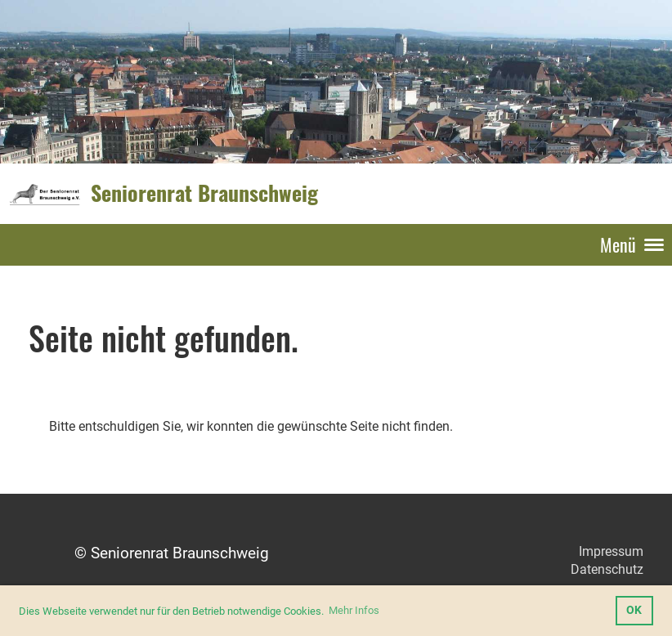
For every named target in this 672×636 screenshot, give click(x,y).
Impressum (611, 551)
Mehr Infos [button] (354, 610)
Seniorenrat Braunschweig (204, 193)
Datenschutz (607, 569)
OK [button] (634, 610)
